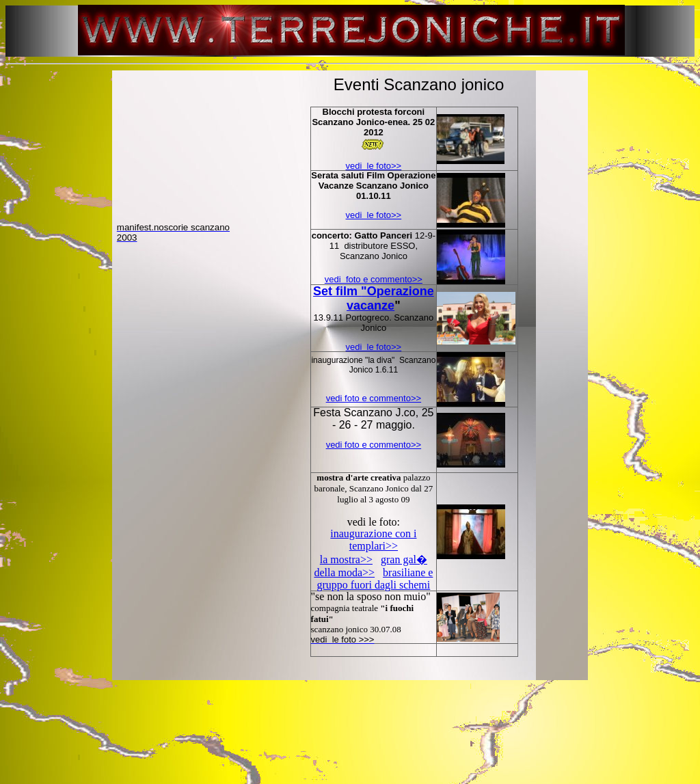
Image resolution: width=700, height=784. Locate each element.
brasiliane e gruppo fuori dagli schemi (375, 579)
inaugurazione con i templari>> (373, 540)
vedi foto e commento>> (374, 279)
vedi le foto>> (374, 166)
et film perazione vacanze (378, 298)
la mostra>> (346, 559)
